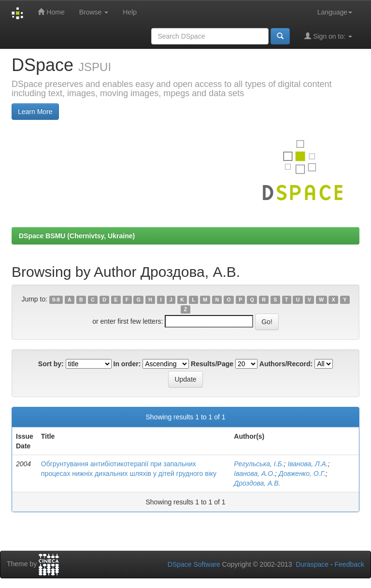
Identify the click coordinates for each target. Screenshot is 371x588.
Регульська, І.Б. (259, 464)
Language (335, 12)
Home (51, 12)
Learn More (35, 112)
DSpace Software (194, 564)
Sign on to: (328, 36)
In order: (127, 364)
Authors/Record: (286, 364)
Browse (94, 12)
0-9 (56, 300)
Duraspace (312, 564)
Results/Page (212, 364)
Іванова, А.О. (254, 473)
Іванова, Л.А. (307, 464)
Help (130, 12)
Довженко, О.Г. (302, 473)
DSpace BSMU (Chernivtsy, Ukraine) (77, 236)
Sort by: (51, 364)
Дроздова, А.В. (257, 483)
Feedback (350, 564)
